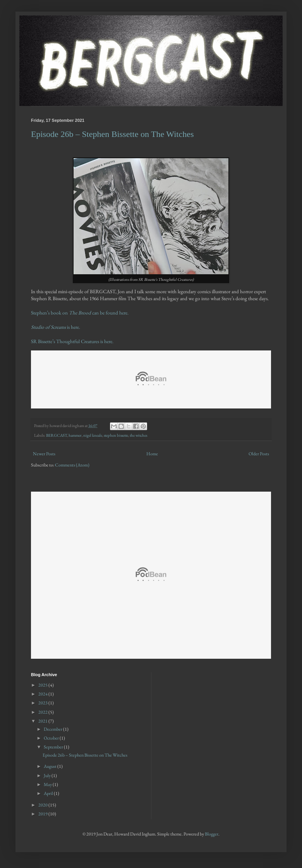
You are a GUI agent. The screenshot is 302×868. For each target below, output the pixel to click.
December (53, 729)
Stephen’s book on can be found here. (80, 313)
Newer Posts (44, 454)
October (52, 738)
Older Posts (259, 454)
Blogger (212, 834)
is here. (56, 327)
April (49, 793)
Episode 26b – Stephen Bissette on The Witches (112, 134)
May (48, 784)
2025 (43, 685)
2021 (43, 721)
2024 (43, 694)
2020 (43, 805)
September (54, 747)
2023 (43, 703)
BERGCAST (57, 435)
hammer (75, 435)
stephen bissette (116, 435)
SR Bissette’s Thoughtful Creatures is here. (72, 341)
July (48, 776)
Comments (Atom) (72, 465)
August (51, 766)
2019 (43, 814)
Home (152, 454)
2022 (43, 712)
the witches (138, 435)
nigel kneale (93, 435)
